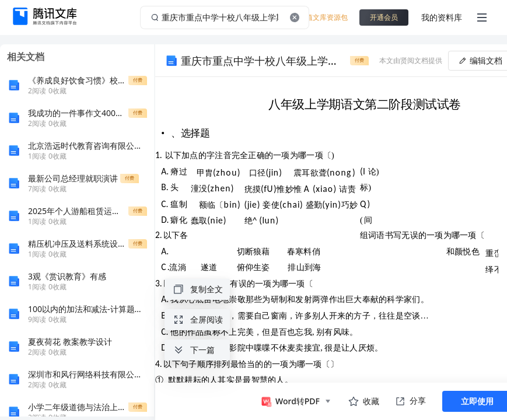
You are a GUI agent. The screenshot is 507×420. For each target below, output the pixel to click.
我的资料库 (442, 17)
